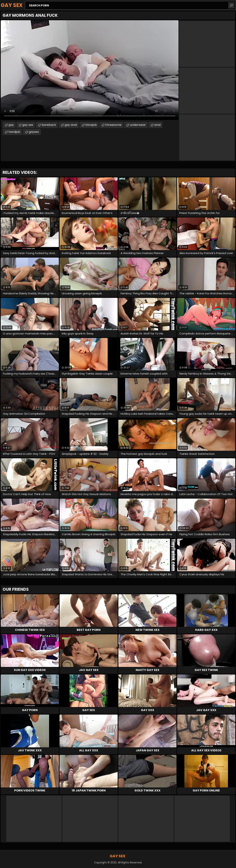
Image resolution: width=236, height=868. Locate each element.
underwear (138, 125)
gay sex (28, 125)
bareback (49, 125)
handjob (14, 132)
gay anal (71, 125)
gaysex (34, 132)
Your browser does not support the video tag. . (90, 70)
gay (11, 125)
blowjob (91, 125)
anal (157, 125)
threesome (113, 125)
